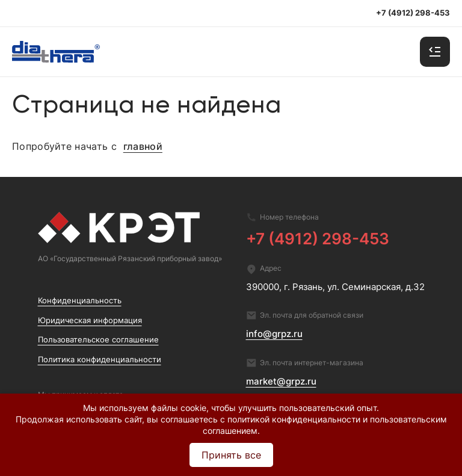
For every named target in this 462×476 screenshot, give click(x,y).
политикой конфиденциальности (294, 419)
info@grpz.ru (274, 334)
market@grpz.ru (281, 382)
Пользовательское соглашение (98, 340)
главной (143, 147)
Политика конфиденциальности (100, 360)
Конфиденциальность (80, 301)
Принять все (231, 455)
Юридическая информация (90, 320)
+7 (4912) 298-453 (318, 238)
